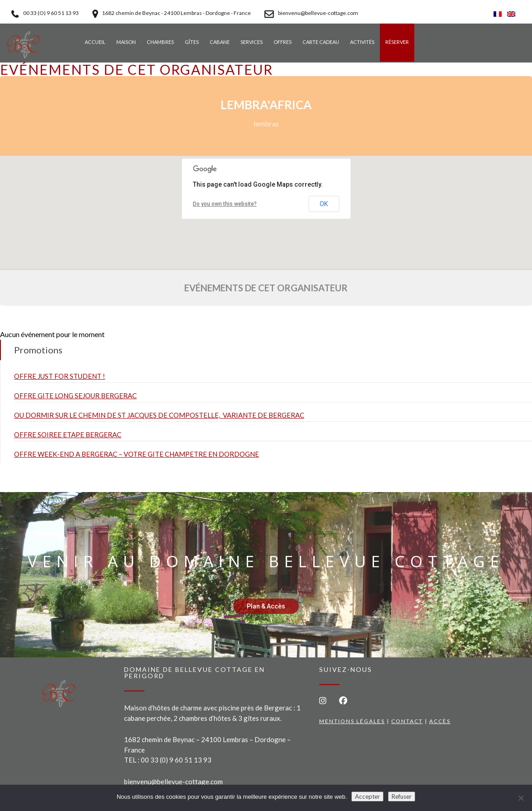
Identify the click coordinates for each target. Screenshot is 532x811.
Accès (440, 721)
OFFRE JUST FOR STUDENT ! (60, 376)
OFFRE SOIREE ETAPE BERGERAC (68, 434)
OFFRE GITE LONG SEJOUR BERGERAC (75, 396)
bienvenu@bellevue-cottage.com (173, 782)
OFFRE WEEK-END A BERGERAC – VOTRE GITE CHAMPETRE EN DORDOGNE (137, 454)
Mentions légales (352, 721)
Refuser (402, 797)
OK (324, 204)
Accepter (367, 797)
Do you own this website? (225, 204)
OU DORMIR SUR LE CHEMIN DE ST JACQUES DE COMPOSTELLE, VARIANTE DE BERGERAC (159, 415)
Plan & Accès (266, 606)
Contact (407, 721)
